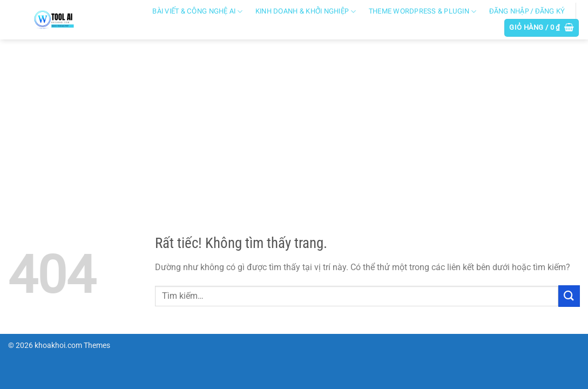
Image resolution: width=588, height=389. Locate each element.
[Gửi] (569, 296)
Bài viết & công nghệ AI (197, 12)
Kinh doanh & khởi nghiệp (306, 12)
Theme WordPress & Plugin (423, 12)
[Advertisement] (294, 120)
